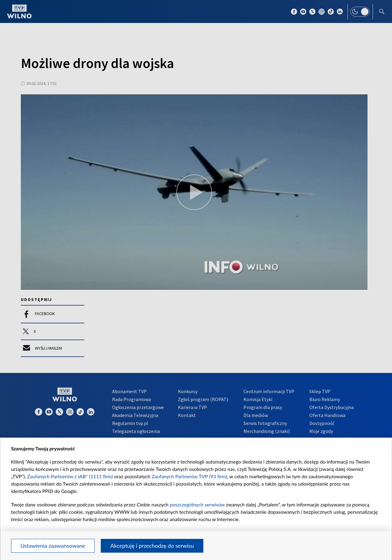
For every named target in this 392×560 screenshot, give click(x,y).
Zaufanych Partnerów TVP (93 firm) (189, 476)
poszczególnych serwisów (197, 504)
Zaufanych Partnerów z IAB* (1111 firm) (70, 476)
